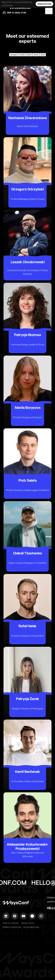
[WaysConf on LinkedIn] (6, 916)
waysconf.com (44, 4)
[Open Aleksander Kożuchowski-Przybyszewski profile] (27, 828)
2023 (36, 55)
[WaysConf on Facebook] (15, 916)
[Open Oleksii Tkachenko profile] (27, 536)
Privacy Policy (28, 923)
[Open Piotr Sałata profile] (27, 464)
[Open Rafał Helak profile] (27, 609)
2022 (43, 55)
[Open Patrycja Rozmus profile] (27, 318)
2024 (29, 55)
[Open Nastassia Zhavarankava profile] (27, 100)
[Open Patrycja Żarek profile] (27, 682)
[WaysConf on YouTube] (23, 916)
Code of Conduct (11, 923)
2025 (22, 55)
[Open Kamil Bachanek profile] (27, 755)
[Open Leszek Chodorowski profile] (27, 245)
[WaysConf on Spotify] (32, 916)
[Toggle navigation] (49, 10)
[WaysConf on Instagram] (41, 916)
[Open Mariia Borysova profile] (27, 391)
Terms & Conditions (12, 927)
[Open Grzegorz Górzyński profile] (27, 172)
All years (14, 55)
